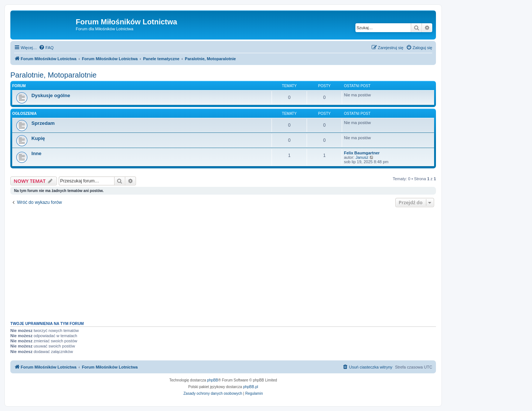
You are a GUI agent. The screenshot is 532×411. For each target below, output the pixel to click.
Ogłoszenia (24, 114)
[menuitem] (46, 48)
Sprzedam (43, 123)
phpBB (213, 380)
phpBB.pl (251, 387)
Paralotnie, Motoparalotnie (53, 75)
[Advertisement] (223, 262)
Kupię (38, 138)
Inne (36, 153)
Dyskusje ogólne (51, 95)
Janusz (362, 157)
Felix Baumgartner (362, 153)
